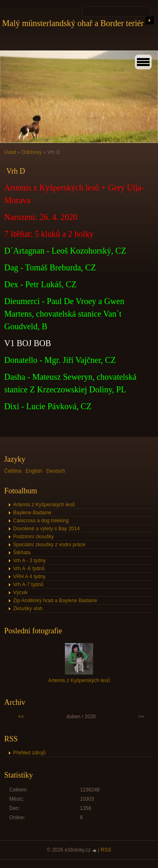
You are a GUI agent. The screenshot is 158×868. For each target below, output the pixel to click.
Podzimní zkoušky (33, 537)
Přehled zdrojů (29, 753)
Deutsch (56, 471)
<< (21, 717)
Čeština (13, 471)
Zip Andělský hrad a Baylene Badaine (55, 601)
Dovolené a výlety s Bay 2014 (46, 529)
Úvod (10, 152)
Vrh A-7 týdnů (28, 585)
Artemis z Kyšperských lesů (44, 505)
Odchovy (31, 152)
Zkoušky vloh (28, 609)
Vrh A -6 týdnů (29, 569)
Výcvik (20, 593)
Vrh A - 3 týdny (29, 561)
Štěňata (22, 553)
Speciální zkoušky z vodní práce (49, 545)
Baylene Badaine (32, 513)
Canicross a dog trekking (41, 521)
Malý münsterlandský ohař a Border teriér (73, 23)
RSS (106, 850)
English (34, 471)
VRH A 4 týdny (29, 577)
